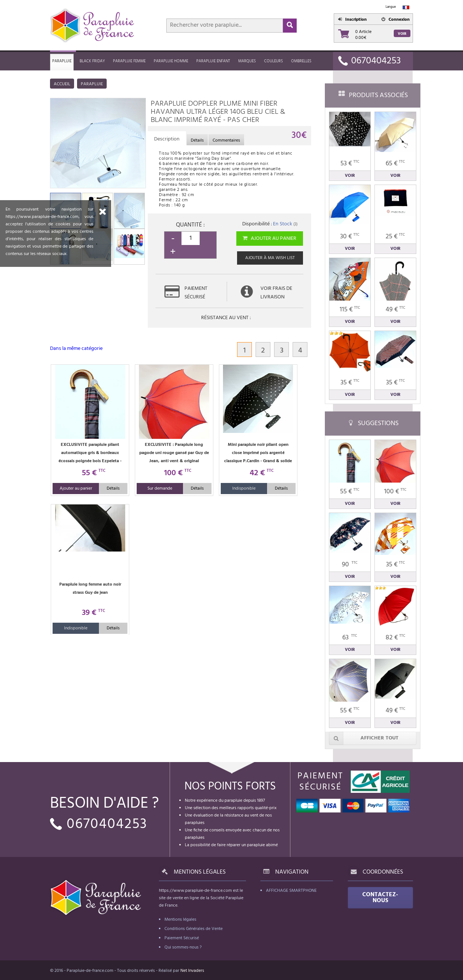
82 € (395, 638)
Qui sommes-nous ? (183, 947)
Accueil (62, 84)
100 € (395, 492)
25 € (395, 237)
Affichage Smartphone (291, 891)
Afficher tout (364, 738)
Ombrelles (301, 61)
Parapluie (62, 61)
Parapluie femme (129, 61)
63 (350, 638)
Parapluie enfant (213, 61)
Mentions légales (180, 920)
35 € (350, 383)
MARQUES (247, 61)
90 (350, 565)
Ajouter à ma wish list (270, 258)
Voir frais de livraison (276, 293)
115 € (350, 310)
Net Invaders (192, 971)
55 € (350, 492)
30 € (350, 237)
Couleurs (274, 61)
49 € (395, 310)
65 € (395, 164)
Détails (113, 489)
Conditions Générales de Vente (194, 929)
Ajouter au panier (269, 239)
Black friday (92, 61)
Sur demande (160, 489)
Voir (402, 34)
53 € (350, 164)
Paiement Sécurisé (182, 938)
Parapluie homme (171, 61)
